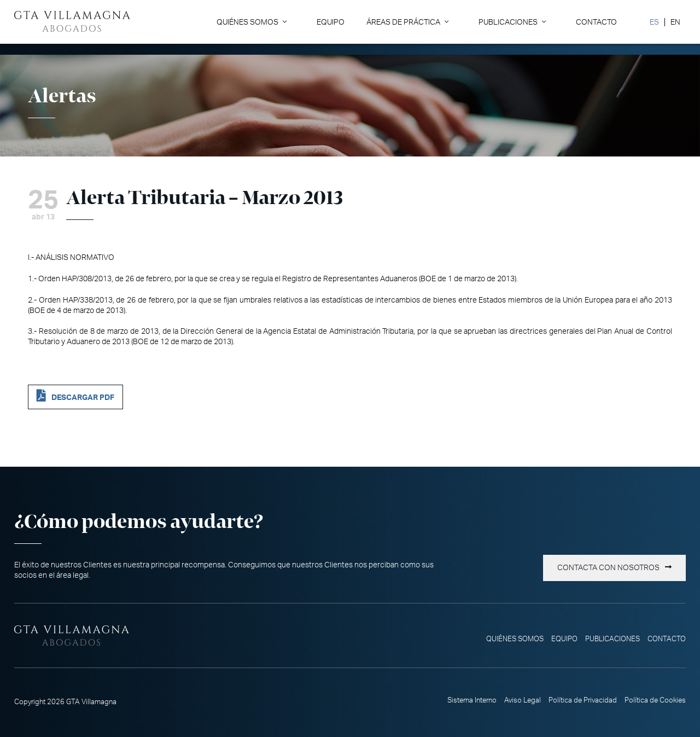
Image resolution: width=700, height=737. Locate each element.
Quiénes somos (247, 22)
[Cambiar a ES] (654, 22)
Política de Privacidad (583, 700)
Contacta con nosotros (608, 568)
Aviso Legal (523, 700)
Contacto (596, 22)
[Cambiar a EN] (675, 22)
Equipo (331, 22)
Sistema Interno (472, 700)
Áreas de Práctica (403, 22)
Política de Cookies (655, 700)
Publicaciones (508, 22)
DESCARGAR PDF (83, 397)
